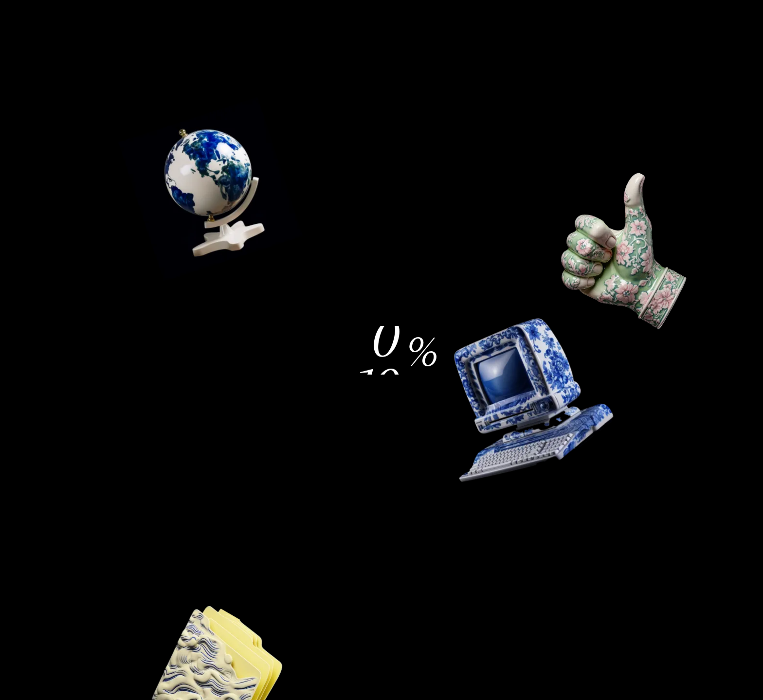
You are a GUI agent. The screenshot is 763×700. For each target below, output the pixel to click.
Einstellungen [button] (304, 389)
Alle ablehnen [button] (508, 286)
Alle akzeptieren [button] (460, 389)
